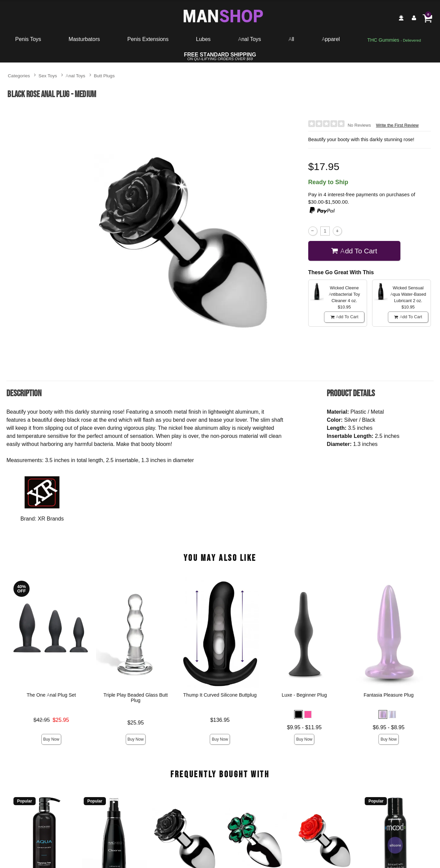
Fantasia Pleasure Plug (389, 695)
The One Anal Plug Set (51, 695)
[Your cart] (427, 18)
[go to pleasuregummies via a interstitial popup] (394, 40)
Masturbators (84, 39)
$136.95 (220, 720)
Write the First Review (397, 125)
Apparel (331, 39)
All (291, 39)
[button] (298, 715)
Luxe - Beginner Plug (304, 695)
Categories (19, 75)
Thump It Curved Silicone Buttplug (220, 695)
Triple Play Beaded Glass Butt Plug (136, 698)
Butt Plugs (104, 75)
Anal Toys (249, 39)
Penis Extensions (148, 39)
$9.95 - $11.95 (304, 727)
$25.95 (136, 722)
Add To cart (354, 251)
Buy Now (51, 739)
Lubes (203, 39)
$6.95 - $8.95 (389, 727)
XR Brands (51, 519)
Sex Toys (48, 75)
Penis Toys (28, 39)
